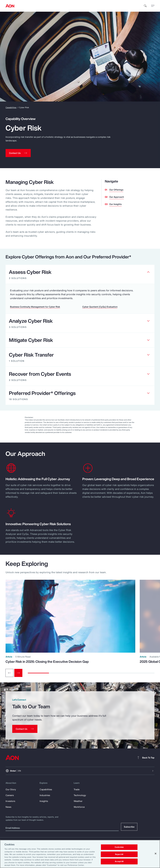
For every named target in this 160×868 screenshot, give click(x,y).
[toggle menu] (153, 6)
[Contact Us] (25, 729)
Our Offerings (116, 190)
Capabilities (11, 107)
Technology (80, 795)
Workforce (79, 807)
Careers (10, 795)
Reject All (119, 854)
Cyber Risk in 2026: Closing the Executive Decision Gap (47, 662)
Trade (77, 789)
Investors (10, 801)
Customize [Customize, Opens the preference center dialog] (119, 847)
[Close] (156, 854)
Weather (78, 801)
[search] (145, 6)
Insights (44, 801)
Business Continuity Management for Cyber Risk (35, 307)
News (8, 807)
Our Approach (117, 197)
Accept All (119, 862)
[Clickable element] (80, 274)
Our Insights (115, 204)
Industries (45, 795)
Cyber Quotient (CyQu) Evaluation (100, 307)
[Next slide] (18, 673)
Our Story (11, 789)
